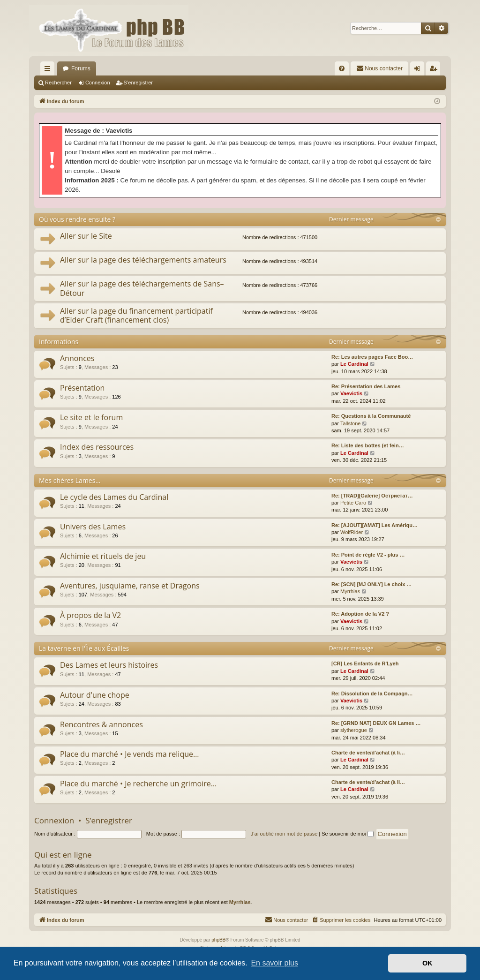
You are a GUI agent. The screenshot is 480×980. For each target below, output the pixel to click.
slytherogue (354, 730)
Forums (81, 68)
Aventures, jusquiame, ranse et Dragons (130, 586)
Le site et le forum (91, 417)
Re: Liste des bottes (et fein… (368, 445)
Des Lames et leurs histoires (109, 665)
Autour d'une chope (95, 695)
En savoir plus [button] (274, 963)
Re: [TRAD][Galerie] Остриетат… (372, 496)
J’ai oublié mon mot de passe (284, 834)
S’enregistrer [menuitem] (435, 70)
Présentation (82, 388)
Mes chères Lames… (70, 480)
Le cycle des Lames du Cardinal (114, 497)
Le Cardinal (354, 364)
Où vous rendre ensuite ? (77, 219)
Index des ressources (97, 447)
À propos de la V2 (90, 615)
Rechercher (58, 83)
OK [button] (427, 963)
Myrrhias (350, 591)
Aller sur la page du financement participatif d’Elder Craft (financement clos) (136, 315)
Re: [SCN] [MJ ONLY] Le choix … (371, 584)
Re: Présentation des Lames (366, 386)
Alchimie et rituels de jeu (103, 556)
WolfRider (352, 532)
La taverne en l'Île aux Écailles (84, 648)
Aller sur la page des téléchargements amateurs (143, 260)
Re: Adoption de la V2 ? (360, 614)
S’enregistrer (138, 83)
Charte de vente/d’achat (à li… (368, 753)
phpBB (218, 940)
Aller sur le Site (86, 236)
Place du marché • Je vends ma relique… (129, 754)
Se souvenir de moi (347, 834)
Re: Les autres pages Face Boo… (372, 357)
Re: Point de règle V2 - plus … (368, 555)
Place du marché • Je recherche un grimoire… (138, 784)
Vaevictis (351, 393)
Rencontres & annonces (101, 724)
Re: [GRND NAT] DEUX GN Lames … (376, 723)
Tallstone (350, 423)
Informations (59, 342)
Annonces (77, 358)
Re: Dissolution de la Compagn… (372, 694)
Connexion (98, 83)
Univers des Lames (93, 527)
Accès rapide (49, 70)
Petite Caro (353, 503)
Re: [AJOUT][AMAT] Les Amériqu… (375, 525)
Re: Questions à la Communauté (371, 416)
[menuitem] (342, 68)
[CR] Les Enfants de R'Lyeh (365, 663)
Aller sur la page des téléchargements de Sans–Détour (142, 288)
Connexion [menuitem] (419, 70)
